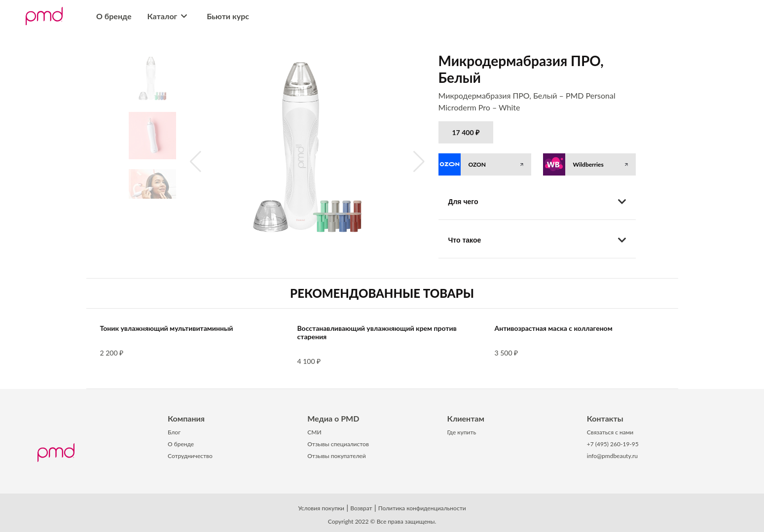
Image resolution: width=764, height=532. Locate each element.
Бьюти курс (228, 16)
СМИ (314, 432)
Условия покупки (321, 508)
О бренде (114, 16)
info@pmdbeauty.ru (612, 456)
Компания (186, 418)
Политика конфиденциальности (422, 508)
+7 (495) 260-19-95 (613, 444)
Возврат (361, 508)
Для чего (537, 202)
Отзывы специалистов (338, 444)
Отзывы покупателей (336, 456)
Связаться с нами (610, 432)
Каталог (169, 16)
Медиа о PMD (333, 418)
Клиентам (466, 418)
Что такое (537, 240)
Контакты (605, 418)
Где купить (462, 432)
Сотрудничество (190, 456)
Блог (174, 432)
